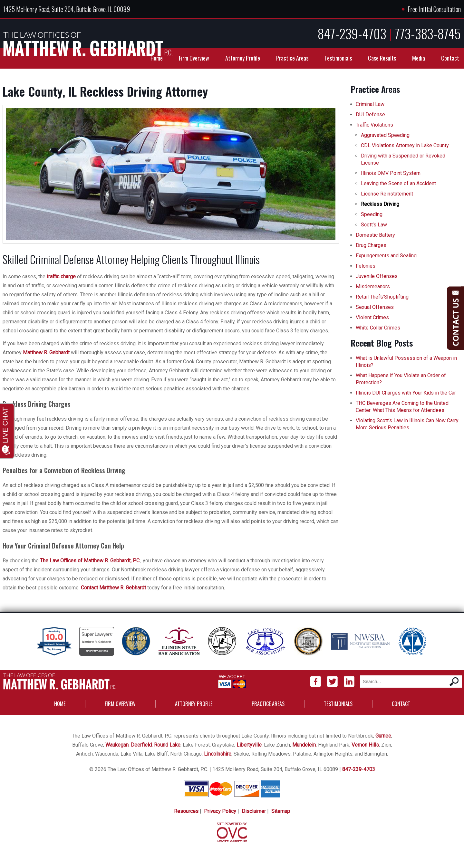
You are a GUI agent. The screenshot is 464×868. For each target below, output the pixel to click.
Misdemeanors (373, 286)
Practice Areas (292, 58)
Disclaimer (254, 811)
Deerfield (141, 745)
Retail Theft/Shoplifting (382, 297)
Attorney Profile (243, 58)
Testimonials (338, 58)
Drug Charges (371, 245)
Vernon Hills (365, 745)
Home (157, 58)
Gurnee (383, 736)
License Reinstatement (387, 194)
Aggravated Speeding (385, 135)
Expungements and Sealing (386, 256)
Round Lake (167, 745)
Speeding (372, 214)
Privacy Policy (220, 811)
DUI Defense (370, 114)
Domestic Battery (375, 235)
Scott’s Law (374, 225)
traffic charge (61, 277)
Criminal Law (370, 104)
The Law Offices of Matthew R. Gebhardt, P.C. (90, 561)
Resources (186, 811)
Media (419, 58)
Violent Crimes (372, 317)
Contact (450, 58)
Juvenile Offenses (377, 276)
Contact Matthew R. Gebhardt (113, 588)
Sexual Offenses (375, 307)
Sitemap (281, 811)
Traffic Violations (374, 125)
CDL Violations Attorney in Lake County (405, 145)
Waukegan (117, 745)
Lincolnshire (218, 754)
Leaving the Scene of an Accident (398, 183)
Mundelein (304, 745)
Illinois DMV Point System (391, 173)
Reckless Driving (380, 204)
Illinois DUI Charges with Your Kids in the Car (406, 393)
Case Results (382, 58)
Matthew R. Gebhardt (46, 353)
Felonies (366, 266)
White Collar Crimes (378, 328)
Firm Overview (194, 58)
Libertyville (249, 745)
